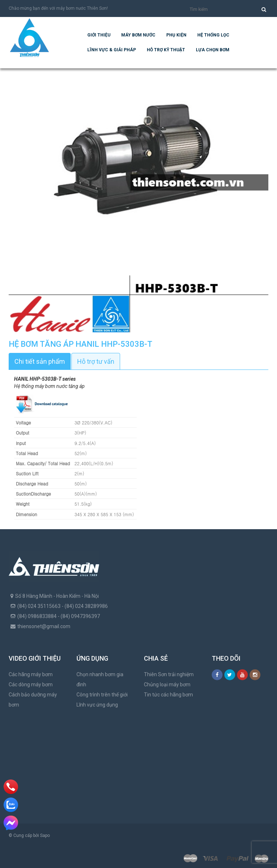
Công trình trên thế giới (102, 695)
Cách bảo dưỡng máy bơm (33, 700)
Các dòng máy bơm (31, 685)
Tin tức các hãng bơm (168, 695)
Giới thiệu (99, 35)
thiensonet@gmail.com (44, 626)
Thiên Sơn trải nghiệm (169, 674)
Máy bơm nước (138, 35)
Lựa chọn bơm (213, 50)
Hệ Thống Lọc (213, 35)
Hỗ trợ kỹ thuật (166, 50)
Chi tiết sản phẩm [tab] (40, 361)
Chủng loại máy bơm (167, 685)
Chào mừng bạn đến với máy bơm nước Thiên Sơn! (58, 8)
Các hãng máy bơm (31, 674)
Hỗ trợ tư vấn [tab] (96, 361)
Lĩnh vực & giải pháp (112, 50)
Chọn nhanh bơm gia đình (100, 679)
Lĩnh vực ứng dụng (97, 705)
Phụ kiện (176, 35)
